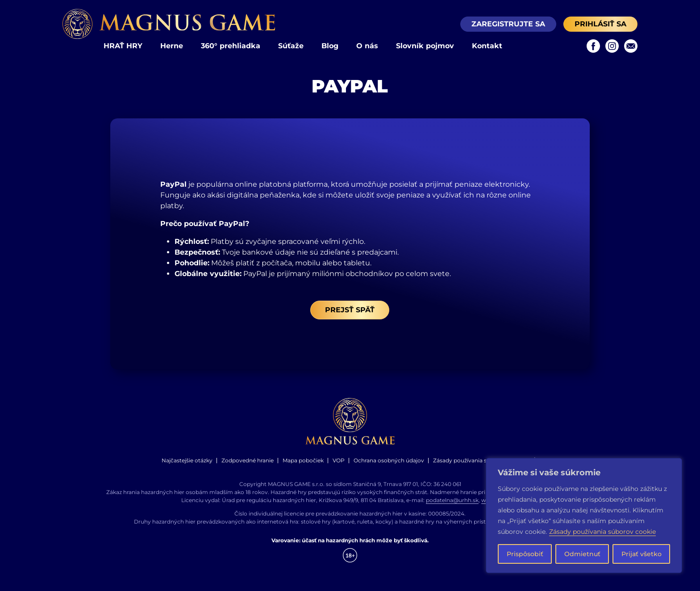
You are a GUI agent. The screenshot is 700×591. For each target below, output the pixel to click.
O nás (367, 46)
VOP (339, 460)
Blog (330, 46)
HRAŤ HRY (123, 46)
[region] (584, 516)
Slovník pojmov (425, 46)
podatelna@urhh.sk (452, 500)
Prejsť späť (350, 310)
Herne (172, 46)
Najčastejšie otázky (187, 460)
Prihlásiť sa (600, 24)
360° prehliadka (231, 46)
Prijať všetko (642, 554)
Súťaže (291, 46)
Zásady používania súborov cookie (602, 532)
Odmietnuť (582, 554)
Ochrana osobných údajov (389, 460)
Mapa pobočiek (303, 460)
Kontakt (487, 46)
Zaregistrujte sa (508, 24)
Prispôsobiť (525, 554)
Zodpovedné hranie (248, 460)
